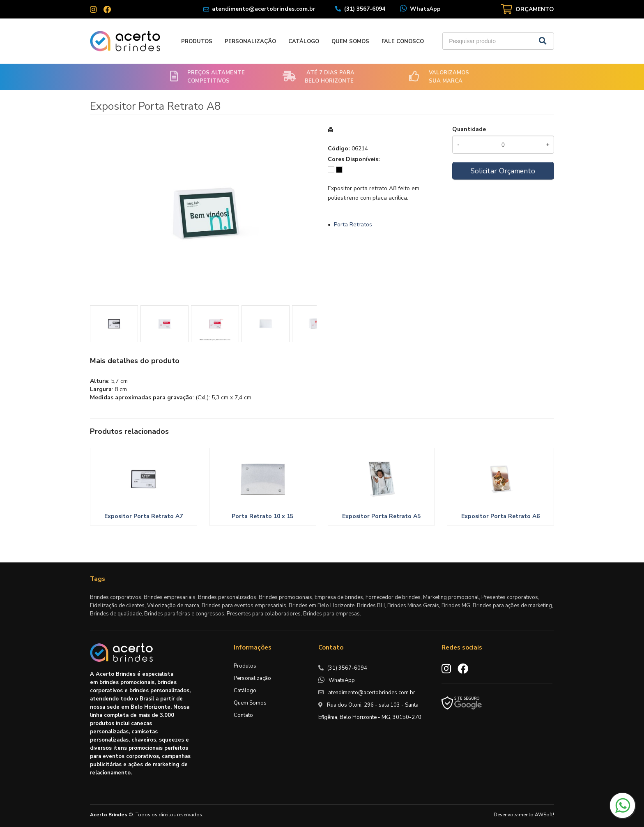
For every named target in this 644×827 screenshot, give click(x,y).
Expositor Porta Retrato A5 (381, 516)
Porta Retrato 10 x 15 (262, 516)
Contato (243, 715)
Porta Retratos (353, 225)
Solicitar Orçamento (503, 171)
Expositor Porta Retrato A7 (144, 516)
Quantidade (469, 129)
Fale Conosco (403, 41)
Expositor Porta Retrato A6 (500, 516)
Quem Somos (350, 41)
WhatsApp (425, 9)
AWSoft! (544, 815)
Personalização (250, 41)
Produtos (197, 41)
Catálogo (304, 41)
